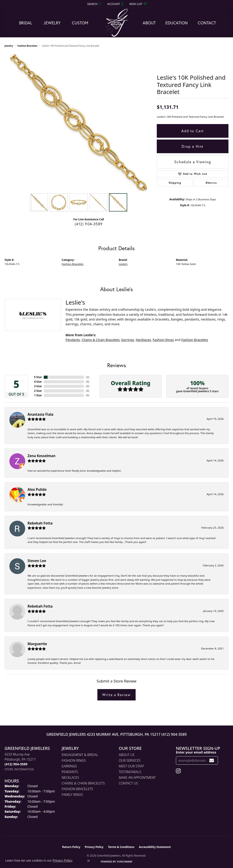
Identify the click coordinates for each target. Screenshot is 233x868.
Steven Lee (37, 561)
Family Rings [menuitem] (72, 795)
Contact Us (128, 783)
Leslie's (123, 264)
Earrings (128, 340)
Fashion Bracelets (28, 46)
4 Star (38, 382)
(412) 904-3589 (89, 224)
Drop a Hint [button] (193, 146)
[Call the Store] (16, 764)
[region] (79, 123)
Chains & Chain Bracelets (101, 340)
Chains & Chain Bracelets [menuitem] (83, 783)
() (87, 377)
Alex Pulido (37, 489)
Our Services (130, 760)
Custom (80, 23)
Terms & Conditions (121, 847)
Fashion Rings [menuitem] (74, 760)
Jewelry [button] (52, 23)
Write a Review (116, 695)
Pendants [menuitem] (70, 772)
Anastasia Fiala (41, 414)
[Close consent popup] (89, 861)
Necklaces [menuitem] (70, 778)
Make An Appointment (137, 778)
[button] (94, 4)
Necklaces (143, 340)
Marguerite (37, 644)
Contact (207, 23)
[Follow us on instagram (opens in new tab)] (178, 771)
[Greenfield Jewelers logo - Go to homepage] (116, 23)
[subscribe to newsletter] (212, 760)
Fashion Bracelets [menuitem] (77, 789)
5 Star (38, 377)
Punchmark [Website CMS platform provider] (125, 862)
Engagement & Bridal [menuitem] (80, 755)
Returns (211, 183)
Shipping (175, 183)
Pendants (73, 340)
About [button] (149, 23)
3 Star (38, 386)
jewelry (9, 46)
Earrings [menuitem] (69, 766)
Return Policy (71, 847)
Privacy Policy (94, 847)
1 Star (38, 395)
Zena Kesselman (42, 456)
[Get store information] (19, 769)
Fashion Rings (163, 340)
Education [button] (177, 23)
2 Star (38, 391)
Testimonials (130, 772)
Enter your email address (196, 752)
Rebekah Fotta (40, 523)
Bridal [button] (26, 23)
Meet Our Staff (131, 766)
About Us (127, 755)
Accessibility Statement (155, 847)
